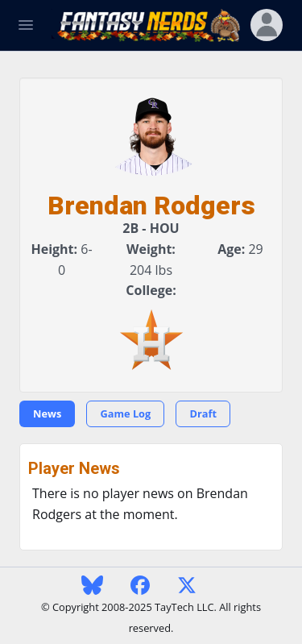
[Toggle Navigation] (26, 25)
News (47, 413)
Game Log (125, 413)
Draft (203, 413)
